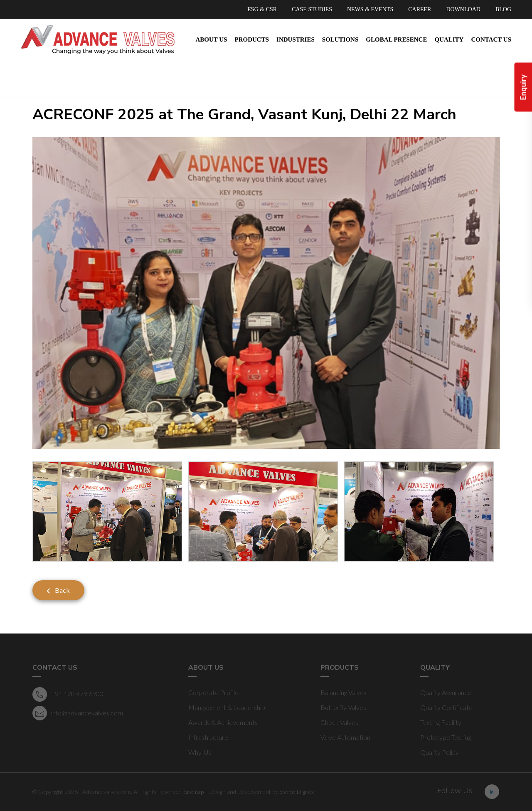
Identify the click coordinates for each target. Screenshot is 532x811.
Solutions (340, 39)
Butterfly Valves (343, 707)
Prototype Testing (446, 737)
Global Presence (396, 39)
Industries (296, 39)
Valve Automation (345, 737)
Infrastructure (208, 737)
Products (252, 39)
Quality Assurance (446, 692)
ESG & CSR (262, 9)
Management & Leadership (227, 707)
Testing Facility (441, 722)
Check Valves (339, 722)
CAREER (420, 9)
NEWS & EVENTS (370, 9)
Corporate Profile (213, 692)
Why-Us (200, 752)
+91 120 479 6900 (68, 694)
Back (58, 590)
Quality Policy (440, 752)
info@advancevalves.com (78, 713)
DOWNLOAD (463, 9)
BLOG (503, 9)
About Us (212, 39)
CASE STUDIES (312, 9)
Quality (449, 39)
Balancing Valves (344, 692)
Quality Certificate (446, 707)
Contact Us (491, 39)
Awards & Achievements (223, 722)
